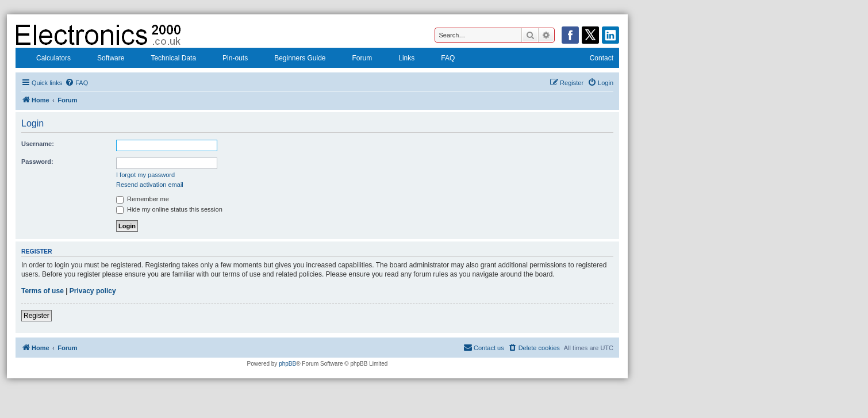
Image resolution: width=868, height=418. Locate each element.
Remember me (143, 199)
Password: (37, 162)
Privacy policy (93, 291)
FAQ (440, 59)
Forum (355, 59)
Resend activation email (150, 185)
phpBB (287, 364)
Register (37, 316)
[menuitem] (76, 83)
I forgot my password (145, 175)
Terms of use (43, 291)
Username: (38, 144)
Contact (594, 59)
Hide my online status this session (169, 209)
